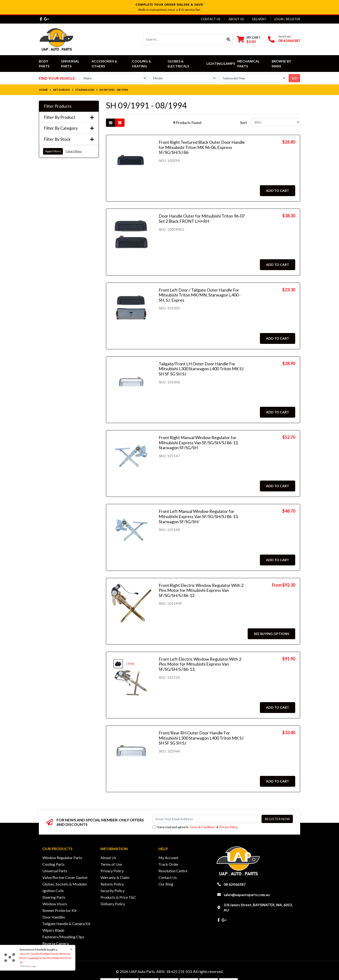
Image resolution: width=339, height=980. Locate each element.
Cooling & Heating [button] (142, 64)
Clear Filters (74, 151)
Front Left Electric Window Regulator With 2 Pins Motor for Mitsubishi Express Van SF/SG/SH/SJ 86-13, (200, 664)
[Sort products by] (275, 122)
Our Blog (166, 884)
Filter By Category (69, 128)
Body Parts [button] (44, 64)
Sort (244, 122)
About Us (236, 19)
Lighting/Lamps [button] (221, 64)
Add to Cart (278, 191)
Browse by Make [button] (282, 64)
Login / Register (287, 19)
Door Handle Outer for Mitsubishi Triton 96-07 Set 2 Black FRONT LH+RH (202, 218)
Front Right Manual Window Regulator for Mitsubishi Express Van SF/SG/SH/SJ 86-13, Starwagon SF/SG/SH (199, 443)
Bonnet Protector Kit (59, 910)
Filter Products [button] (58, 106)
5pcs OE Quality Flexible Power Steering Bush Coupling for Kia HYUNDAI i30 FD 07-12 (46, 958)
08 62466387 (289, 40)
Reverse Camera (56, 943)
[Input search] (184, 39)
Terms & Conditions (202, 827)
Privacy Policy (228, 827)
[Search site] (228, 39)
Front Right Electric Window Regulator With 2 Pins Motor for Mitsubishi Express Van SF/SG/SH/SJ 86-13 (201, 590)
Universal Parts (70, 64)
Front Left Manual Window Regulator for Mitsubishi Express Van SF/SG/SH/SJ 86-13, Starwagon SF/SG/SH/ (199, 516)
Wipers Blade (53, 930)
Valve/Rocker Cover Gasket (65, 877)
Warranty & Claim (115, 877)
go (294, 78)
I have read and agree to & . (195, 827)
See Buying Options (271, 634)
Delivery (259, 19)
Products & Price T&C (118, 897)
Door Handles (54, 917)
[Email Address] (207, 819)
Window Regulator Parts (62, 858)
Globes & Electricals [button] (178, 64)
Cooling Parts (53, 864)
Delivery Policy (113, 904)
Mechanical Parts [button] (249, 64)
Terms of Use (111, 864)
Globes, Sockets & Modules (65, 884)
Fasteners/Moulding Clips (63, 937)
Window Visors (55, 904)
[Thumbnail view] (111, 123)
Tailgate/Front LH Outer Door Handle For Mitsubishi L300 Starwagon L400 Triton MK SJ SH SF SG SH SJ (201, 369)
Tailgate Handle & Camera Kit (66, 924)
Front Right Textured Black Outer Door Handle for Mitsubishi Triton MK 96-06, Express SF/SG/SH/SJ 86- (202, 147)
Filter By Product (69, 117)
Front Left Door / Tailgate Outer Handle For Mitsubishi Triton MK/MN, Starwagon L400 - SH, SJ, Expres (200, 295)
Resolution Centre (173, 871)
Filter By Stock (69, 139)
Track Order (169, 864)
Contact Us (211, 19)
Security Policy (113, 891)
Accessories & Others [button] (105, 64)
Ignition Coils (53, 891)
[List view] (120, 123)
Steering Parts (54, 897)
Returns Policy (112, 884)
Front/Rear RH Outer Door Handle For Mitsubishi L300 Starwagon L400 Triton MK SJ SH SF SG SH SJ (201, 738)
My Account (168, 858)
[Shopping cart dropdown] (249, 39)
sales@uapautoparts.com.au (247, 895)
